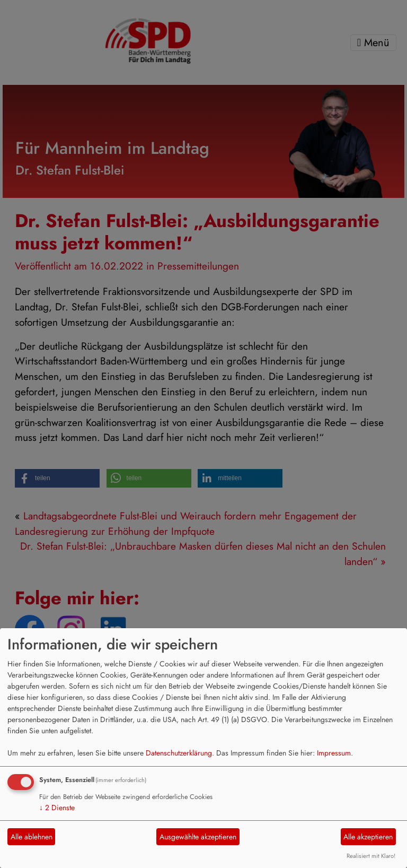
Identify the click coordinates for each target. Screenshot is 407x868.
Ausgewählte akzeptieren (198, 837)
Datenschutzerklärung (179, 753)
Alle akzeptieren (368, 837)
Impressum (334, 753)
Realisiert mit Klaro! (371, 856)
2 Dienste (57, 808)
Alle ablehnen (32, 837)
